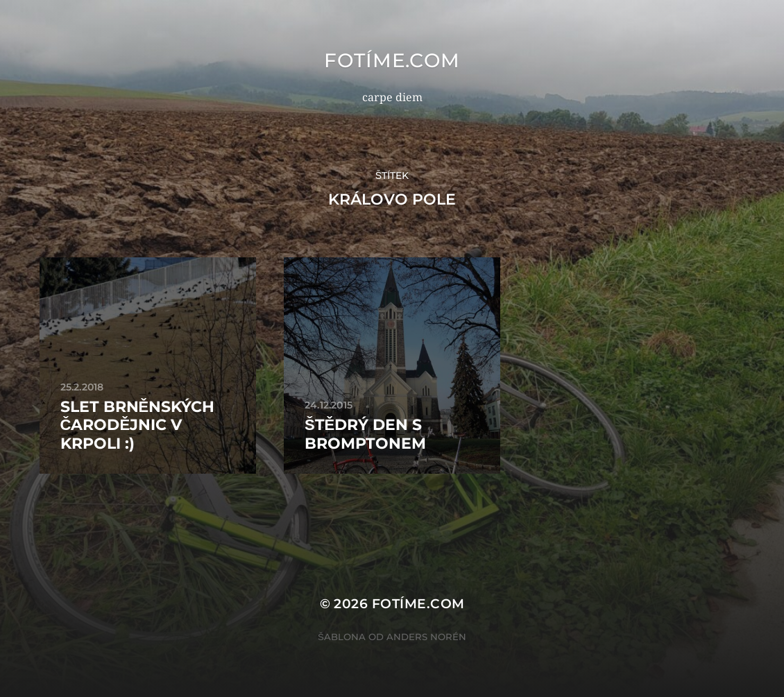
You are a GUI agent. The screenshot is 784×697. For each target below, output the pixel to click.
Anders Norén (426, 637)
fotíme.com (392, 60)
